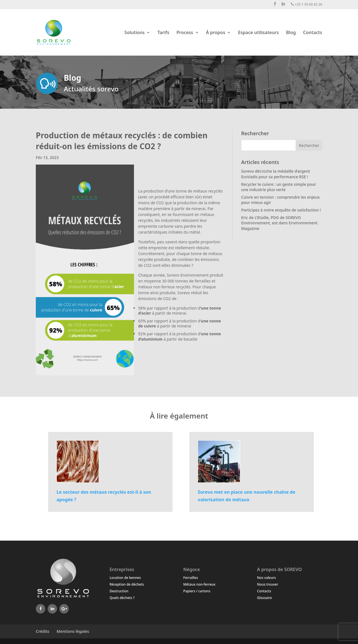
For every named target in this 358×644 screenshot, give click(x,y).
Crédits (43, 631)
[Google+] (64, 609)
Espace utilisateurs (258, 33)
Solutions (135, 33)
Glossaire (264, 598)
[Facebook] (41, 609)
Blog (291, 33)
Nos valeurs (266, 578)
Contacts (313, 33)
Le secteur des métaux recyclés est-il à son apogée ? (104, 496)
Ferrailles (190, 578)
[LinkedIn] (52, 609)
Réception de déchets (127, 584)
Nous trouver (268, 584)
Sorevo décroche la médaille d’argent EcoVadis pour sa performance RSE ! (275, 174)
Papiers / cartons (197, 591)
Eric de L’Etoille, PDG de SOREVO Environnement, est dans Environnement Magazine (279, 223)
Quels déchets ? (122, 598)
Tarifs (163, 33)
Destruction (119, 591)
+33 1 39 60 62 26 (306, 5)
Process (185, 33)
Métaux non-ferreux (199, 584)
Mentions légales (73, 631)
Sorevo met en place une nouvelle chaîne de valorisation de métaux (247, 496)
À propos (215, 33)
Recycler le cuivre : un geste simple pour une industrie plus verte (279, 187)
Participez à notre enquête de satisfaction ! (281, 210)
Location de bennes (125, 578)
